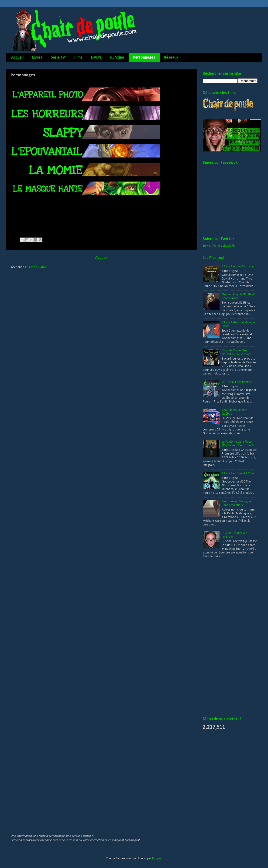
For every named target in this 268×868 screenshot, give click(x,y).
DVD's (96, 58)
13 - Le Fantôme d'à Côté (238, 474)
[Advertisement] (221, 638)
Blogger (157, 859)
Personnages (144, 58)
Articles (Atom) (39, 267)
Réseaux (171, 58)
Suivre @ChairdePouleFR (219, 246)
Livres (37, 58)
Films (78, 58)
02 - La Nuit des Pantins (237, 382)
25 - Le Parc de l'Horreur (238, 267)
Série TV (58, 58)
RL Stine (117, 58)
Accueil (17, 58)
